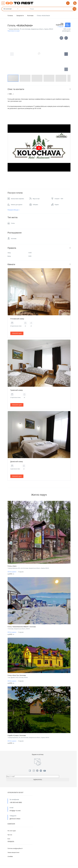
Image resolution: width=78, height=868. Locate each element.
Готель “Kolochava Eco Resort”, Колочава (22, 627)
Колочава (30, 16)
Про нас (10, 835)
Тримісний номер (17, 390)
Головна (10, 16)
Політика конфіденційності (15, 848)
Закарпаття (20, 16)
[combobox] (11, 9)
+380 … (11, 94)
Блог (9, 839)
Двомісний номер (17, 462)
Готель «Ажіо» (12, 566)
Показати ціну (17, 333)
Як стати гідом (12, 831)
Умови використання (13, 852)
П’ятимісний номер (17, 319)
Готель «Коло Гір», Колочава (17, 675)
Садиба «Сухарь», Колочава (17, 735)
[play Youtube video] (39, 148)
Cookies (10, 856)
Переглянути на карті (14, 31)
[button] (66, 69)
